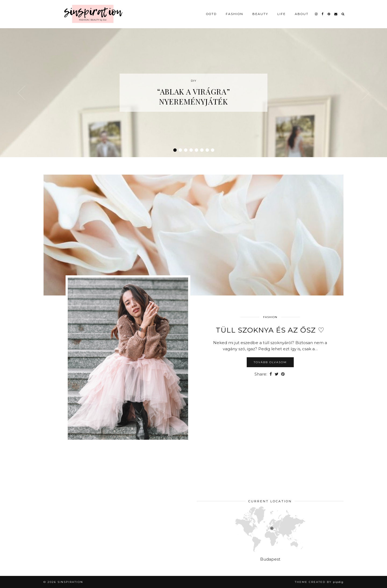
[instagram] (316, 14)
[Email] (336, 14)
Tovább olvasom (270, 362)
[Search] (343, 14)
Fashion (234, 14)
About (302, 14)
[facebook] (323, 14)
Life (282, 14)
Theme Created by (319, 582)
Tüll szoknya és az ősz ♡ (270, 330)
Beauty (260, 14)
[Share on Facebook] (271, 374)
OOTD (211, 14)
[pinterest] (329, 14)
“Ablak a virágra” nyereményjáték (193, 96)
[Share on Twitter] (277, 374)
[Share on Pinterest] (283, 374)
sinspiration (70, 582)
